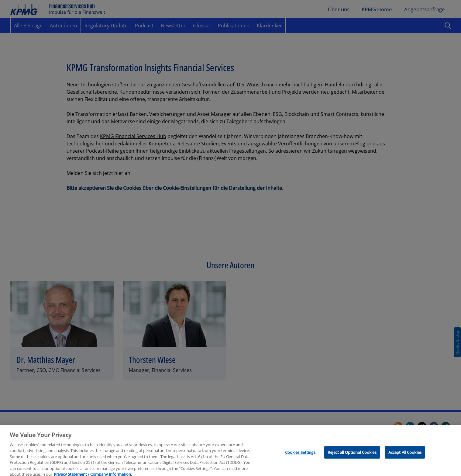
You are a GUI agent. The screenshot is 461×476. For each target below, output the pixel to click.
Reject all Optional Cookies (352, 454)
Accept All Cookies (405, 454)
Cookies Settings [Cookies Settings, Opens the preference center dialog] (300, 454)
